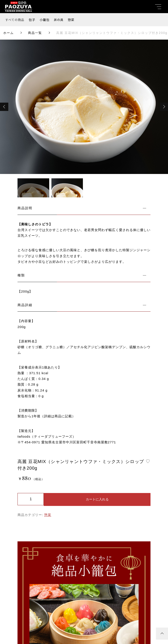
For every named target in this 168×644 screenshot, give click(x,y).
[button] (4, 107)
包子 (32, 20)
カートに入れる (97, 499)
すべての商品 (15, 20)
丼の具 (59, 20)
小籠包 (45, 20)
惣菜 (71, 20)
